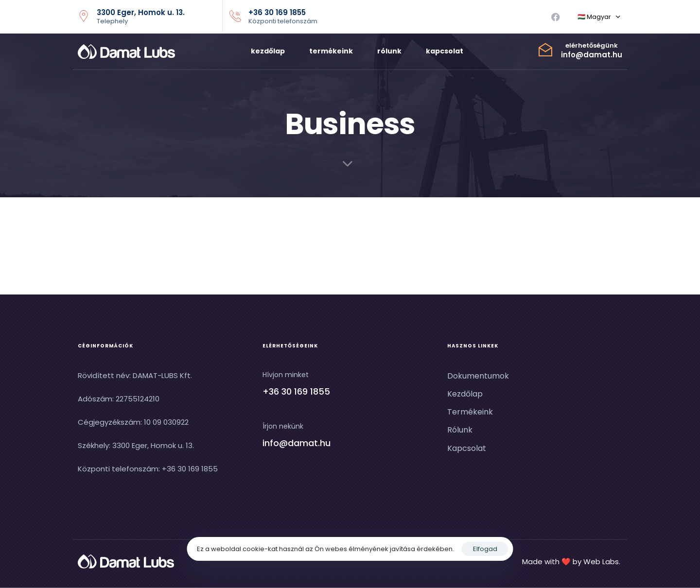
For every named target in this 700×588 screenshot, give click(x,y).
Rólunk (460, 430)
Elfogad (485, 549)
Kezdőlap (465, 394)
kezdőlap (268, 51)
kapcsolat (445, 51)
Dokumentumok (478, 376)
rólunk (389, 51)
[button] (599, 17)
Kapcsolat (467, 448)
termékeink (331, 51)
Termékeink (470, 412)
